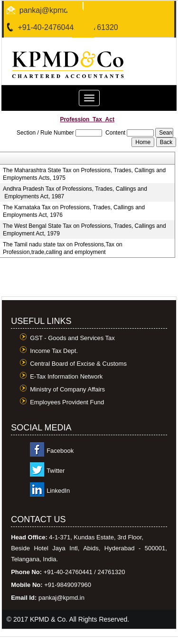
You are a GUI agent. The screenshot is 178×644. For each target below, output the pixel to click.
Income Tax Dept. (54, 351)
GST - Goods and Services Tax (72, 338)
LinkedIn (58, 491)
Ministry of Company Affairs (67, 389)
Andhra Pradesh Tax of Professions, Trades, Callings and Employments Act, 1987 (75, 193)
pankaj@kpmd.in (48, 10)
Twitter (56, 471)
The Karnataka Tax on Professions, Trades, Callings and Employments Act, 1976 (74, 211)
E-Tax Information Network (66, 376)
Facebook (60, 451)
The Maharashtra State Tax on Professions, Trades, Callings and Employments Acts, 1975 (84, 174)
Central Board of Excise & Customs (78, 364)
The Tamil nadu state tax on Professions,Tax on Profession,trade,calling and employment (63, 248)
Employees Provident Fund (67, 402)
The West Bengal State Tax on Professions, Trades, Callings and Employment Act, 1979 (84, 230)
